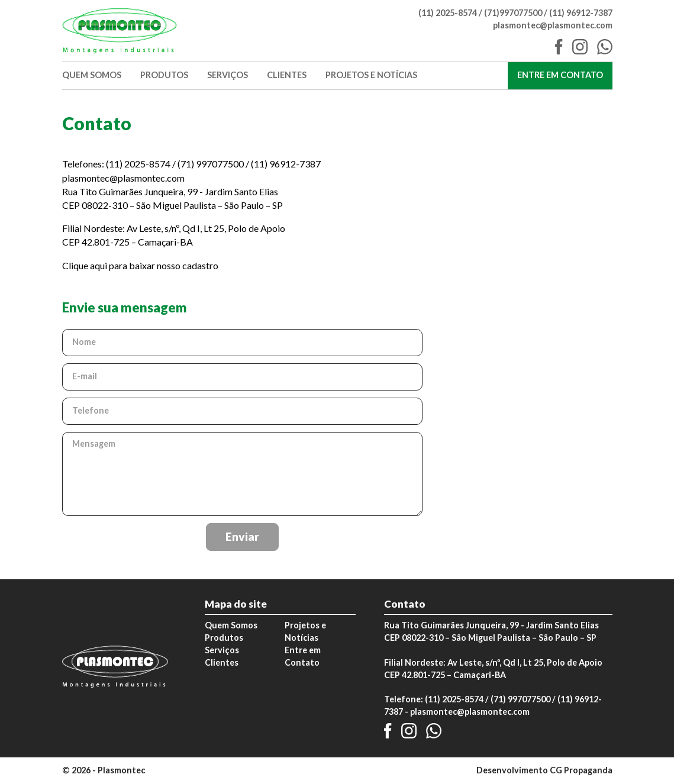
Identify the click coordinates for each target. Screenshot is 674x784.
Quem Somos (92, 75)
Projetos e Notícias (371, 75)
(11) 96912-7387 (581, 13)
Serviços (228, 75)
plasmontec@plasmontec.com (553, 25)
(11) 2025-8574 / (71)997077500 (480, 13)
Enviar (242, 536)
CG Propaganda (581, 770)
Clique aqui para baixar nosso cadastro (140, 265)
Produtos (164, 75)
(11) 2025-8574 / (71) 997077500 (488, 699)
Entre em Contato (565, 75)
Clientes (287, 75)
